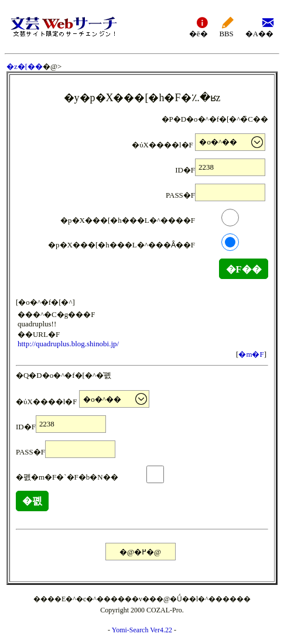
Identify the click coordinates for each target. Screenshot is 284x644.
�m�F (251, 354)
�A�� (259, 27)
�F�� (244, 269)
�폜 (32, 501)
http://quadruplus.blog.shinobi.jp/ (68, 344)
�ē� (199, 27)
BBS (227, 27)
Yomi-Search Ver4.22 (142, 630)
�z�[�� (25, 66)
